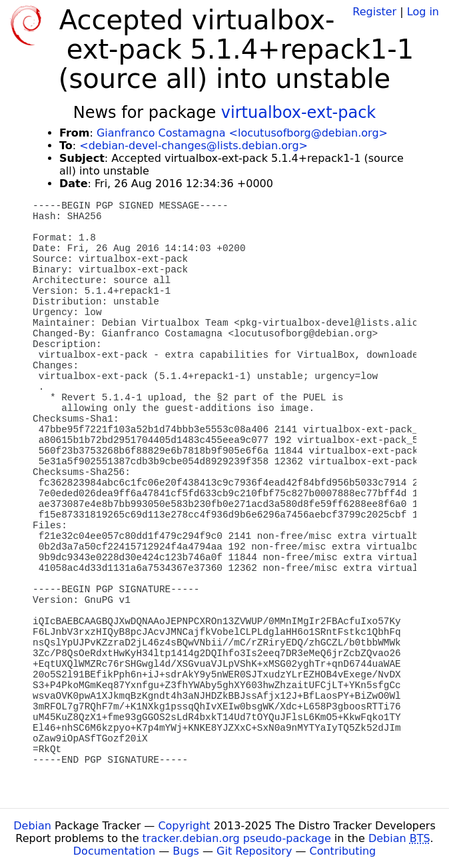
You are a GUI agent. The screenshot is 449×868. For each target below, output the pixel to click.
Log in (423, 12)
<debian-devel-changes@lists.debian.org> (194, 146)
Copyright (184, 826)
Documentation (114, 851)
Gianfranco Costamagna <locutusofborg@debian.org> (242, 133)
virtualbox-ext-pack (298, 113)
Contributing (343, 851)
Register (374, 12)
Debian (32, 826)
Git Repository (254, 851)
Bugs (186, 851)
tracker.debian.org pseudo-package (237, 838)
